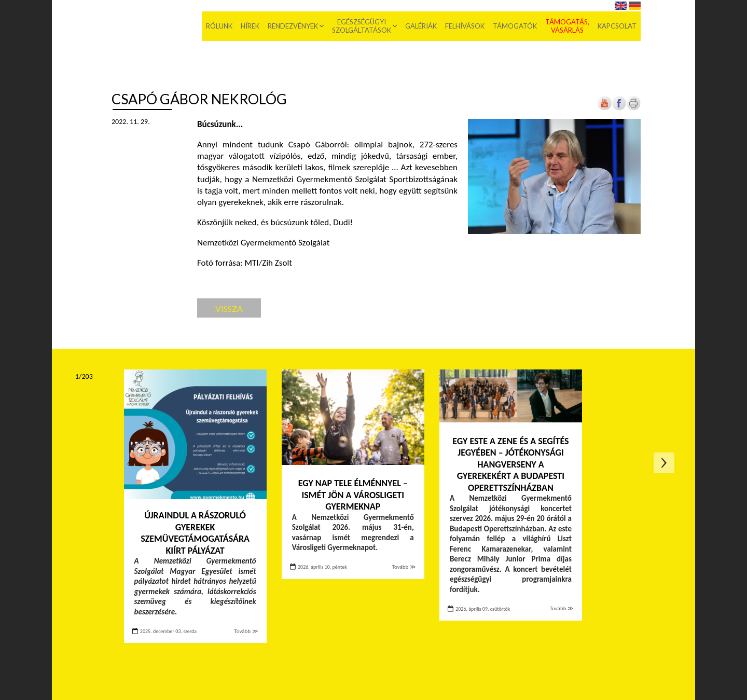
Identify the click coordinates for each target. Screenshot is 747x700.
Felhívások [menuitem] (465, 26)
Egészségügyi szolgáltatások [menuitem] (362, 26)
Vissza (229, 308)
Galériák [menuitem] (421, 26)
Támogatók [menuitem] (515, 26)
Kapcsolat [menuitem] (617, 26)
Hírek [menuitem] (250, 26)
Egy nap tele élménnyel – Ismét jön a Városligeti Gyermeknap (353, 495)
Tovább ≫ (246, 631)
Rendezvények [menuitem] (293, 26)
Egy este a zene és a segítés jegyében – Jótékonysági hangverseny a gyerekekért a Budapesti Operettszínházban (510, 464)
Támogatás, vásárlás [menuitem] (567, 26)
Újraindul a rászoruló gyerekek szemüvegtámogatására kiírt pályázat (195, 533)
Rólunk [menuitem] (219, 26)
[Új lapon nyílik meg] (619, 108)
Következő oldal (664, 463)
